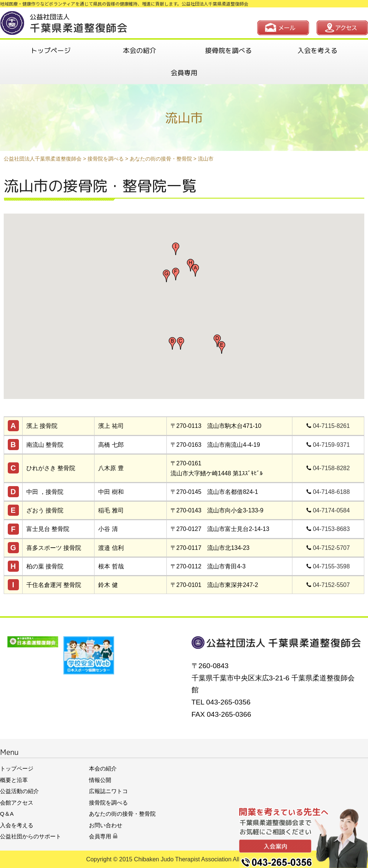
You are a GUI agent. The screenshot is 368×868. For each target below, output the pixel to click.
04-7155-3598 (331, 566)
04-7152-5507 (331, 585)
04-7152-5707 (331, 548)
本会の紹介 (140, 51)
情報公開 (100, 780)
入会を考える (318, 51)
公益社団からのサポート (31, 836)
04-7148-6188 (331, 492)
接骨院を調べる (229, 51)
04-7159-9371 (331, 445)
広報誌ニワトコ (108, 791)
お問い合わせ (106, 825)
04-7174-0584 (331, 510)
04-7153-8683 (331, 529)
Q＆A (7, 814)
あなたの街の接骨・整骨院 (122, 814)
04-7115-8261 (331, 426)
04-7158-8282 (331, 468)
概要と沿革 (14, 780)
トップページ (51, 51)
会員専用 (184, 73)
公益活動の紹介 (19, 791)
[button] (195, 270)
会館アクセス (17, 803)
